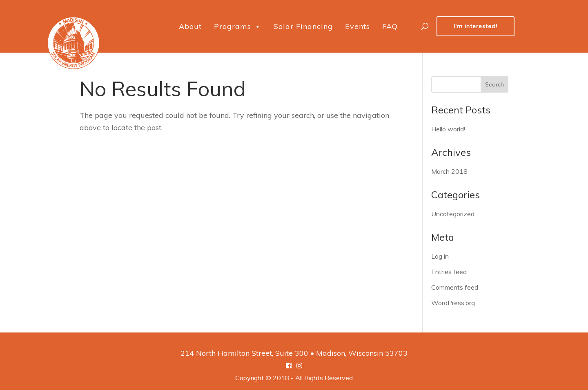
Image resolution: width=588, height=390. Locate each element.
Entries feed (449, 272)
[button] (257, 27)
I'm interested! (476, 26)
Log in (440, 256)
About (190, 26)
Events (357, 26)
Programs (238, 27)
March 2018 (449, 171)
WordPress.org (453, 303)
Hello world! (448, 129)
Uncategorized (453, 214)
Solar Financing (303, 26)
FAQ (390, 26)
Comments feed (455, 287)
